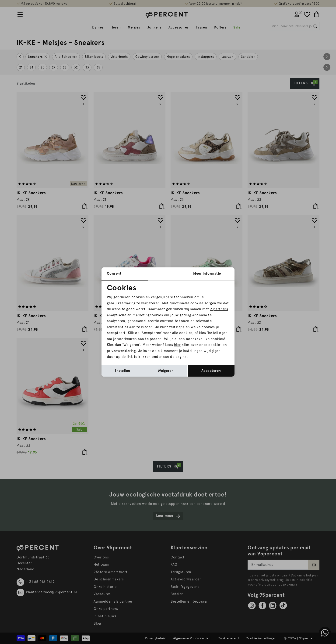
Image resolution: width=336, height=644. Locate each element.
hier (177, 345)
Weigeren (166, 371)
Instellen (123, 371)
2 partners (219, 309)
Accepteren (211, 371)
